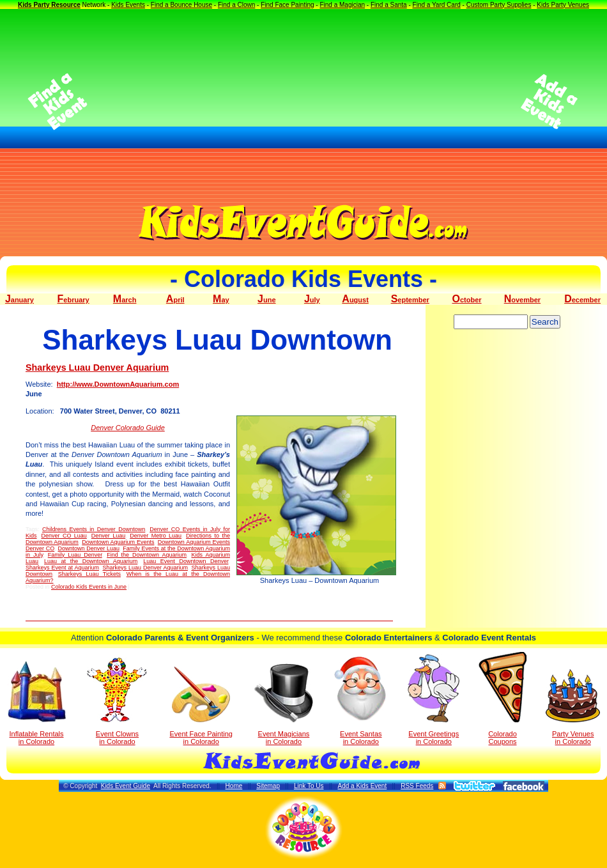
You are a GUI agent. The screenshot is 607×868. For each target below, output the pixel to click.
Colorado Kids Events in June (89, 587)
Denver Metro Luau (156, 536)
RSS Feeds (417, 786)
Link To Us (309, 786)
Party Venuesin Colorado (573, 707)
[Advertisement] (304, 102)
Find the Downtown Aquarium (147, 555)
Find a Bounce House (181, 5)
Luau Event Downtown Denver (186, 561)
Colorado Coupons (503, 699)
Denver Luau (108, 536)
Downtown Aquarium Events (118, 542)
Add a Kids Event (362, 786)
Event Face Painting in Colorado (201, 706)
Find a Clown (236, 5)
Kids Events (128, 5)
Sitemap (268, 786)
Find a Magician (342, 5)
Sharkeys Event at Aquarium (62, 568)
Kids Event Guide (126, 786)
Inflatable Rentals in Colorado (37, 703)
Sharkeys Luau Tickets (89, 574)
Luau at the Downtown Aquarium (91, 561)
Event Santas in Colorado (361, 700)
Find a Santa (389, 5)
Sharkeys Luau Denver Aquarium (97, 368)
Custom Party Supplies (499, 5)
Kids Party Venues (563, 5)
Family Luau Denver (75, 555)
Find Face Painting (287, 5)
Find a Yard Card (437, 5)
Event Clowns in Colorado (117, 701)
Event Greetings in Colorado (434, 700)
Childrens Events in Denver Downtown (94, 529)
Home (234, 786)
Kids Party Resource (49, 5)
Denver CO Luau (64, 536)
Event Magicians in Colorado (284, 704)
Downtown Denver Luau (88, 548)
